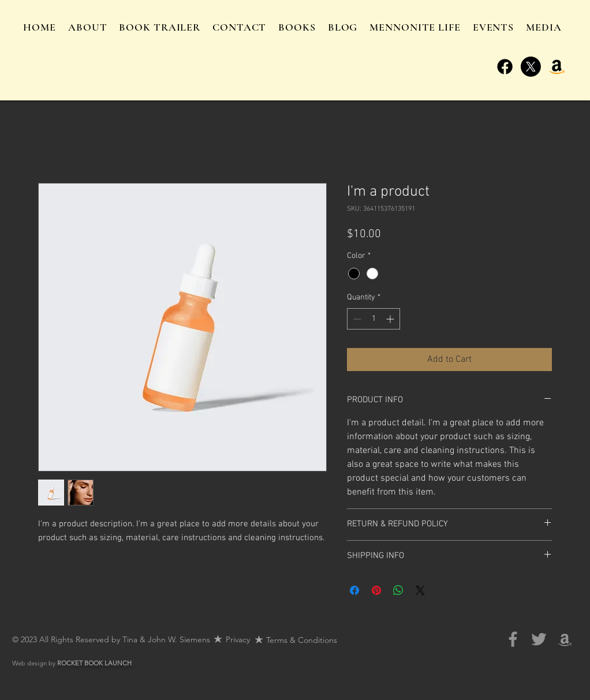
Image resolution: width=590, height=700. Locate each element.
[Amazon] (557, 67)
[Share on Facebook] (354, 590)
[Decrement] (356, 319)
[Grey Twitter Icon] (539, 639)
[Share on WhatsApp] (398, 590)
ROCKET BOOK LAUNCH (94, 663)
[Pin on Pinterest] (376, 590)
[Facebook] (505, 67)
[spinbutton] (374, 319)
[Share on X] (420, 590)
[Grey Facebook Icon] (513, 639)
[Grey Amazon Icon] (565, 639)
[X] (531, 67)
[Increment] (391, 319)
